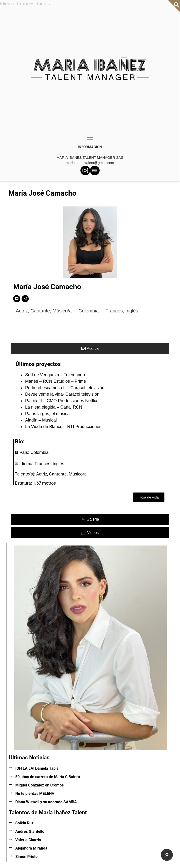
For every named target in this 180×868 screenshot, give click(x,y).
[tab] (90, 349)
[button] (149, 497)
